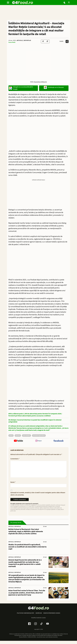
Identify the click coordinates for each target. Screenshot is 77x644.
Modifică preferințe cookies (52, 616)
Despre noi (39, 616)
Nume (13, 485)
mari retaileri (26, 435)
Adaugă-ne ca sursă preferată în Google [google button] (21, 88)
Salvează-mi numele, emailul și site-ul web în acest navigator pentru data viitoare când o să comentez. (38, 497)
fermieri (18, 435)
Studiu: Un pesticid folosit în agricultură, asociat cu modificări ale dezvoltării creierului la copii (27, 550)
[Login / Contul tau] (69, 3)
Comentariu (15, 459)
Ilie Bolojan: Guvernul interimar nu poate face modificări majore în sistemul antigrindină (35, 421)
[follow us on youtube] (18, 441)
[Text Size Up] (47, 41)
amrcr (11, 435)
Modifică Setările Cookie (39, 621)
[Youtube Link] (48, 627)
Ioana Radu (12, 42)
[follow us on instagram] (38, 441)
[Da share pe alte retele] (67, 41)
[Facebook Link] (29, 627)
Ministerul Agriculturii (39, 435)
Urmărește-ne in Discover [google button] (54, 87)
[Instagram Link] (35, 627)
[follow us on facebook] (59, 441)
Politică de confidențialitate (25, 616)
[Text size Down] (43, 41)
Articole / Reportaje (24, 40)
